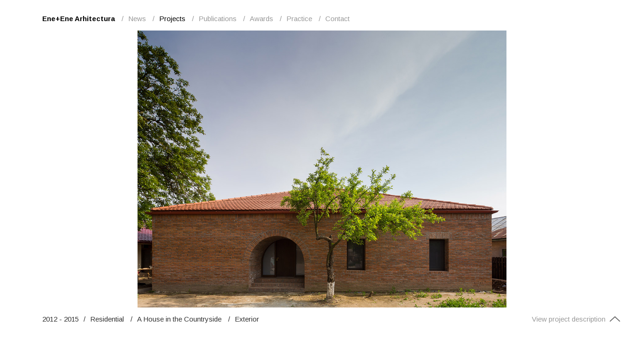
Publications (218, 19)
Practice (299, 19)
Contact (337, 19)
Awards (261, 19)
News (137, 19)
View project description (576, 319)
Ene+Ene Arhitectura (79, 19)
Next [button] (479, 169)
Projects (172, 19)
